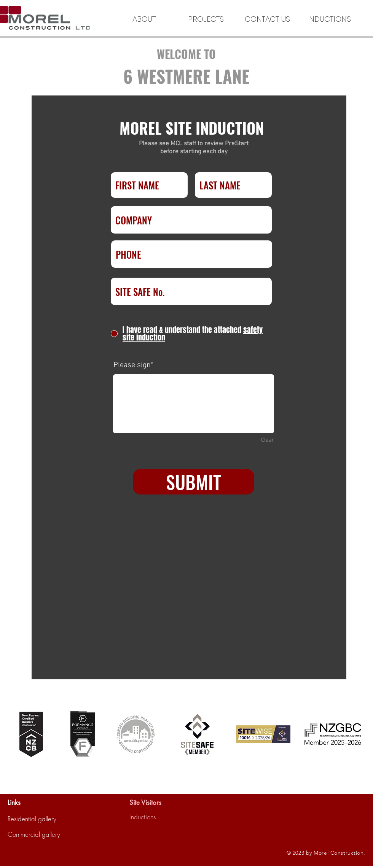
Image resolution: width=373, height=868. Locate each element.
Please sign (132, 365)
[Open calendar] (220, 568)
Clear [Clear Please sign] (268, 440)
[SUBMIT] (194, 482)
